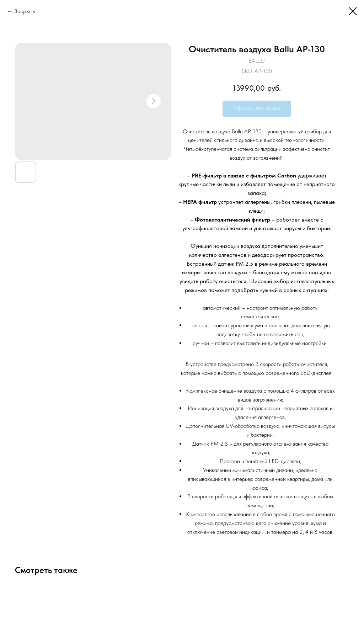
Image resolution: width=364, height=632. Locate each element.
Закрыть (25, 11)
